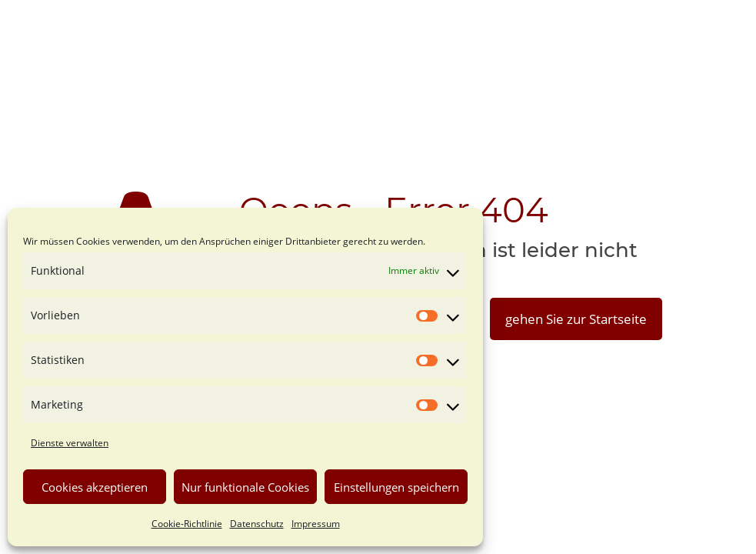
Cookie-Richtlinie (187, 524)
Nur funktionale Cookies (245, 487)
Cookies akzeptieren (95, 487)
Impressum (316, 524)
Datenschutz (257, 524)
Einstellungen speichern (396, 487)
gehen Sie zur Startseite (576, 319)
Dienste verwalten (70, 443)
